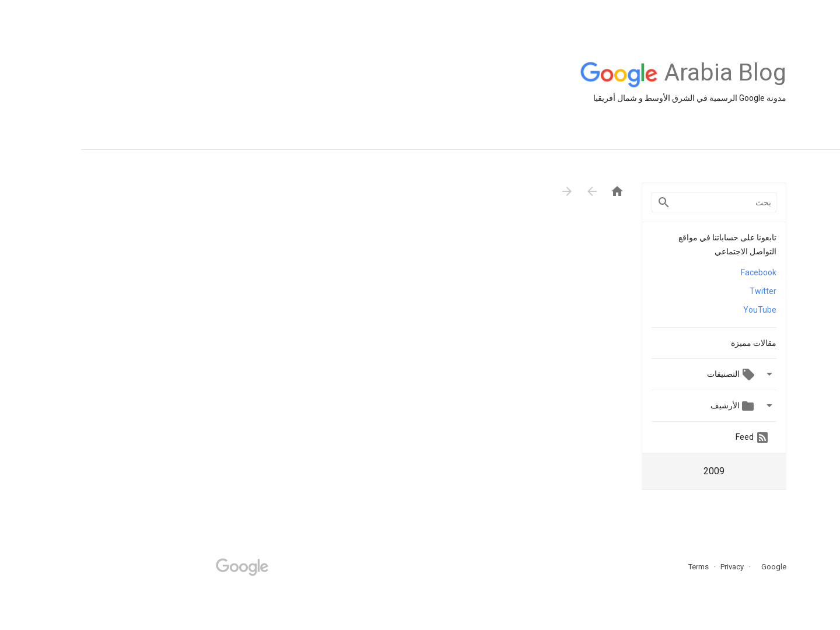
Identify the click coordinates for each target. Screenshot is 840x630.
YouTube (679, 310)
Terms (617, 567)
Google (689, 567)
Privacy (650, 567)
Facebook (678, 272)
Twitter (682, 291)
